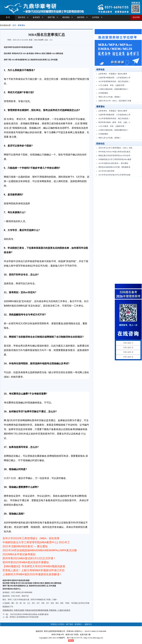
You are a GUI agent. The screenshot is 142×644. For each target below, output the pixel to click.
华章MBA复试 (40, 53)
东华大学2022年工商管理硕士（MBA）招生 (115, 148)
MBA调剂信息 (58, 53)
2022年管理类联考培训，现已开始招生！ (114, 81)
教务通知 (66, 17)
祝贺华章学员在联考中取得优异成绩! (18, 47)
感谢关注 (88, 624)
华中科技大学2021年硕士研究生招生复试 (114, 152)
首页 (14, 25)
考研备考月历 (17, 53)
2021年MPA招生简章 (106, 171)
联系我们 (78, 624)
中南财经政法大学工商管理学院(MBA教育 (115, 159)
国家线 (49, 53)
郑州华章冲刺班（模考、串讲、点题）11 (114, 122)
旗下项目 (70, 624)
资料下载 (51, 17)
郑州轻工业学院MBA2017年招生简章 (24, 617)
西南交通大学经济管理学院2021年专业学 (114, 156)
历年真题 (54, 60)
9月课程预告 (103, 93)
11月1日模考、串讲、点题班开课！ (112, 85)
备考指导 (36, 17)
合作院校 (96, 17)
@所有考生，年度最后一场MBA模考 (113, 74)
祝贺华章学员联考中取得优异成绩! (16, 580)
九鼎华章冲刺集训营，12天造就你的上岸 (114, 78)
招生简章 (136, 17)
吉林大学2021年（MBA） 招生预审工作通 (115, 101)
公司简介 (61, 624)
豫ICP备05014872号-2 (75, 638)
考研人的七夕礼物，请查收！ (110, 97)
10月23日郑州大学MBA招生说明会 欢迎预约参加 (29, 614)
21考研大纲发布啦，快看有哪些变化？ (113, 89)
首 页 (7, 17)
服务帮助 (81, 17)
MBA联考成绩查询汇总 (21, 60)
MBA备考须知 (28, 53)
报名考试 (22, 17)
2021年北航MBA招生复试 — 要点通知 (113, 163)
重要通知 (21, 25)
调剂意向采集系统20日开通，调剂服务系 (114, 167)
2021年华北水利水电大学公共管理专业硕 (114, 175)
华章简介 (54, 624)
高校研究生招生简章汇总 (40, 60)
